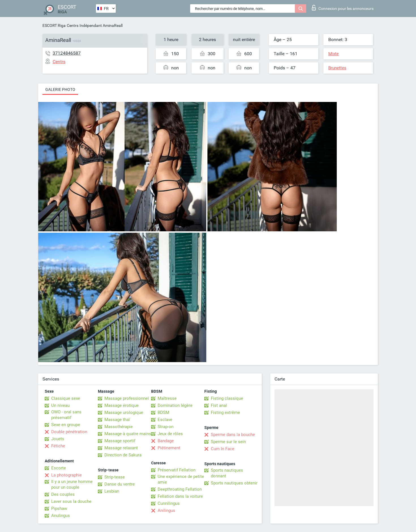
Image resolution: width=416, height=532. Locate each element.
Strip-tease (115, 477)
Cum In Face (223, 449)
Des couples (63, 494)
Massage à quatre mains (128, 434)
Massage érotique (122, 405)
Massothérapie (119, 427)
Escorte (59, 468)
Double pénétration (69, 432)
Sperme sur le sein (228, 442)
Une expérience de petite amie (181, 479)
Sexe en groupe (66, 425)
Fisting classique (227, 398)
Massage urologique (124, 413)
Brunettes (337, 68)
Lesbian (112, 491)
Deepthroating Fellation (180, 489)
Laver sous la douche (71, 501)
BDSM (163, 413)
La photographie (67, 475)
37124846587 (67, 53)
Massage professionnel (127, 398)
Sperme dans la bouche (233, 435)
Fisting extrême (225, 413)
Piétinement (169, 448)
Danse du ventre (120, 484)
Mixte (334, 54)
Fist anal (219, 405)
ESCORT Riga (54, 25)
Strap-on (166, 427)
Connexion (343, 8)
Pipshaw (59, 509)
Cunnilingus (169, 503)
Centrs (73, 25)
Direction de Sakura (123, 455)
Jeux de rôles (170, 434)
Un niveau (60, 405)
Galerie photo (60, 89)
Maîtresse (167, 398)
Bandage (166, 441)
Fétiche (58, 446)
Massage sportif (120, 441)
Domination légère (175, 405)
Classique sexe (66, 398)
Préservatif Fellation (177, 470)
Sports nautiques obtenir (234, 483)
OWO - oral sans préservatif (66, 415)
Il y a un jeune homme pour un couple (72, 484)
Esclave (165, 420)
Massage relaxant (121, 448)
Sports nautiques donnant (227, 473)
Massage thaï (117, 420)
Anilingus (166, 510)
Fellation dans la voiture (180, 496)
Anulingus (61, 516)
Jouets (58, 439)
